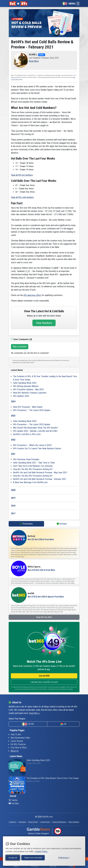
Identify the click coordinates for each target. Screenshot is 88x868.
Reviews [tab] (62, 524)
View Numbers (44, 323)
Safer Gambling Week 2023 (25, 421)
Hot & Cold (35, 866)
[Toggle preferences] (64, 857)
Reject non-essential (33, 857)
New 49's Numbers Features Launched (30, 393)
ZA (63, 724)
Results (16, 866)
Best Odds (53, 866)
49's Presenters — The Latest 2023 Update (32, 424)
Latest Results (17, 741)
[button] (34, 61)
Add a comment (20, 347)
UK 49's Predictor (18, 744)
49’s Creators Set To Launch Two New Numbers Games (37, 448)
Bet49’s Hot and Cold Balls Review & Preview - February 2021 (40, 479)
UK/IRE (28, 724)
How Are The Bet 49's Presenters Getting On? (33, 469)
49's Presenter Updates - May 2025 (28, 389)
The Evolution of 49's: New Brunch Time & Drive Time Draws (53, 778)
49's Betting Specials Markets (26, 386)
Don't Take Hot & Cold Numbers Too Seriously (33, 466)
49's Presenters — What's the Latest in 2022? (32, 445)
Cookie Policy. (41, 851)
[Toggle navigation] (70, 3)
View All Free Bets (44, 617)
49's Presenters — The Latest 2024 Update (32, 410)
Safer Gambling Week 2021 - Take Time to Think (34, 463)
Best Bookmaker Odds (20, 738)
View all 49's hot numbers (22, 175)
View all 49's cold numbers (22, 197)
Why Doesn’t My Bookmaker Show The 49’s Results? (36, 428)
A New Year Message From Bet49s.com (30, 482)
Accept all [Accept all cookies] (13, 857)
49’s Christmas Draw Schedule (26, 459)
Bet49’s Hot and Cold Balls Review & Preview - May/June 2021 (40, 473)
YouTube (14, 803)
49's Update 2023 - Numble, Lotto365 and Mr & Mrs (35, 431)
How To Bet (16, 734)
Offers (72, 866)
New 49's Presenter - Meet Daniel (28, 407)
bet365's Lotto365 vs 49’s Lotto (27, 434)
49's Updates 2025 (21, 396)
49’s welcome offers (32, 295)
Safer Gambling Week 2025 (25, 383)
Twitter (13, 800)
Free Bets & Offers (19, 748)
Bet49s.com (48, 817)
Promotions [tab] (26, 524)
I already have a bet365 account (44, 682)
